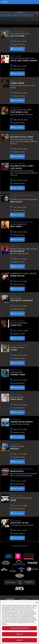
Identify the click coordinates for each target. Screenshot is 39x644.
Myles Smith (17, 251)
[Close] (37, 603)
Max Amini (16, 226)
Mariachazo (17, 471)
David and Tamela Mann (24, 61)
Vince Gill (16, 325)
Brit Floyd (16, 202)
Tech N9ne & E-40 (19, 112)
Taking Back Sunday (22, 422)
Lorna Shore (17, 83)
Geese (13, 500)
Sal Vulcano (17, 36)
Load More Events (20, 546)
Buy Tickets (17, 49)
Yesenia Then (18, 375)
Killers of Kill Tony (22, 137)
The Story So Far (19, 523)
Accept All (19, 640)
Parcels (15, 449)
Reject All (19, 634)
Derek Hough (17, 276)
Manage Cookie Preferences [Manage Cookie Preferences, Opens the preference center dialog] (20, 628)
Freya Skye (16, 399)
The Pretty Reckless (22, 300)
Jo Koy (14, 350)
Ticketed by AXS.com (15, 20)
